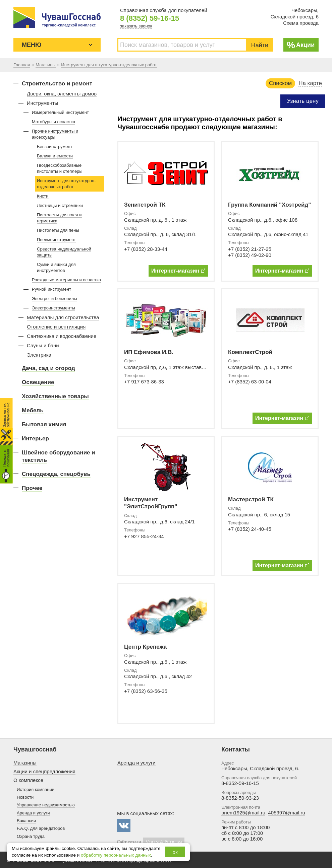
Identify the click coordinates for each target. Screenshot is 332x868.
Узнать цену (303, 101)
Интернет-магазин (178, 271)
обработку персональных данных (116, 855)
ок (175, 852)
